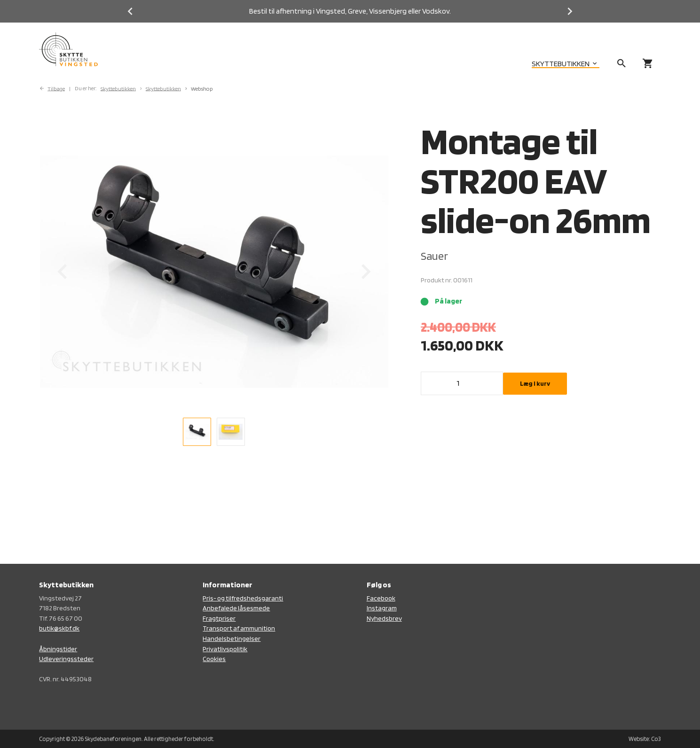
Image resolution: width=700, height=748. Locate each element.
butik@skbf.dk (59, 628)
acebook (383, 598)
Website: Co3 (645, 739)
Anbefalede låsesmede (236, 608)
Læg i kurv (535, 383)
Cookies (214, 658)
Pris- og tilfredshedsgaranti (243, 598)
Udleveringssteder (66, 658)
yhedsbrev (386, 618)
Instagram (382, 608)
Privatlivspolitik (225, 649)
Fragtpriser (219, 618)
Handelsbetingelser (232, 638)
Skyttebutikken (118, 88)
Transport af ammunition (239, 628)
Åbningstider (58, 649)
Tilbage (56, 88)
